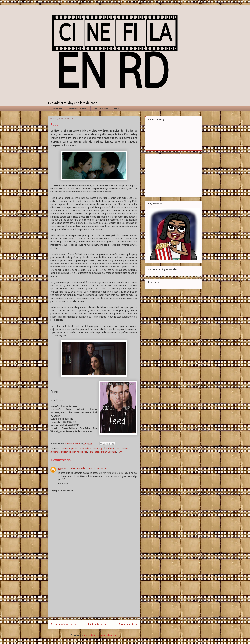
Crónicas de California (78, 109)
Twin (120, 452)
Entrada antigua (128, 624)
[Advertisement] (94, 592)
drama (111, 448)
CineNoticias (56, 109)
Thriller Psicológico (78, 452)
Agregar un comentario (63, 491)
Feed (118, 448)
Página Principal (97, 624)
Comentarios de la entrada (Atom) (101, 635)
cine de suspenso (69, 448)
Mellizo (125, 448)
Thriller (64, 452)
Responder (63, 484)
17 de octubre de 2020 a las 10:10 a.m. (87, 468)
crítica (117, 109)
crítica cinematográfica (96, 448)
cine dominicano (101, 109)
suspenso (55, 452)
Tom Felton (94, 452)
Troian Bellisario (108, 452)
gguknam (63, 468)
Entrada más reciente (63, 624)
